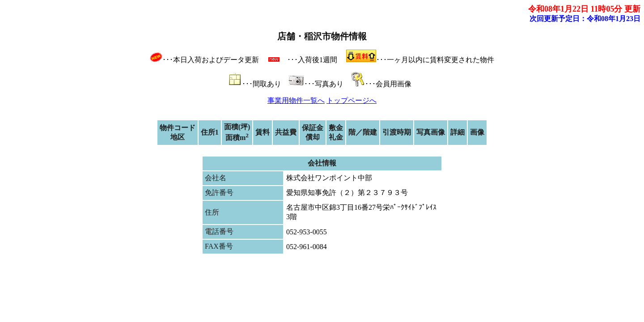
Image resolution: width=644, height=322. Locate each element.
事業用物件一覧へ (296, 100)
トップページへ (352, 100)
